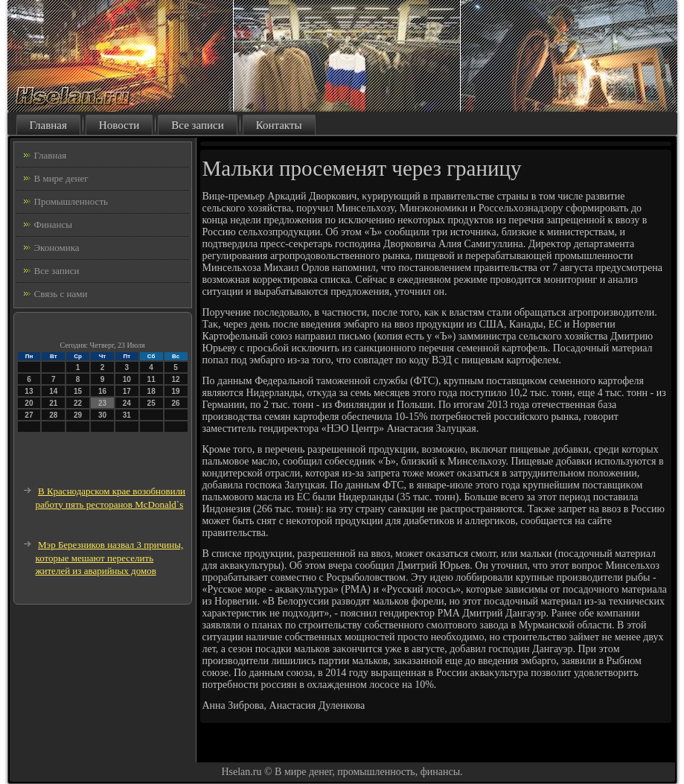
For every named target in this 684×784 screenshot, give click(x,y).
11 (151, 379)
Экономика (57, 248)
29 (78, 415)
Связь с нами (61, 294)
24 (127, 403)
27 (29, 415)
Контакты (279, 125)
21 (53, 403)
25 (151, 403)
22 (78, 403)
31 (127, 415)
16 (102, 391)
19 (175, 391)
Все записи (197, 125)
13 (29, 391)
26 (175, 403)
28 (53, 415)
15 (78, 391)
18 (151, 391)
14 (53, 391)
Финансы (53, 224)
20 (29, 403)
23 (102, 403)
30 (102, 415)
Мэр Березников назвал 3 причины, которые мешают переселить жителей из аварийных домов (110, 558)
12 (175, 379)
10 (127, 379)
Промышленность (71, 201)
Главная (48, 125)
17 (127, 391)
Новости (119, 125)
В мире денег (61, 178)
